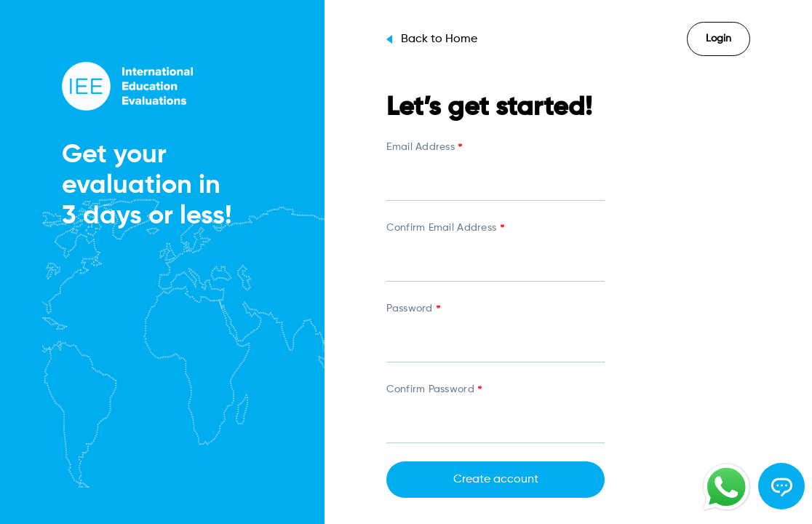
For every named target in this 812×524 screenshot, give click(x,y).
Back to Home (432, 39)
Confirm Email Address (445, 229)
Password (413, 310)
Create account (496, 480)
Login (719, 39)
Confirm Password (434, 391)
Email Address (424, 148)
